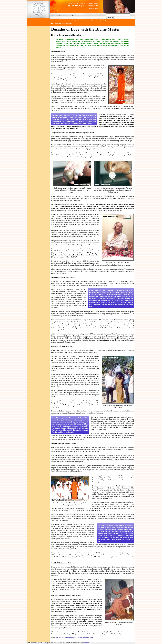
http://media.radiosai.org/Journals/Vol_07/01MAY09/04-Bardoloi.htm (74, 638)
